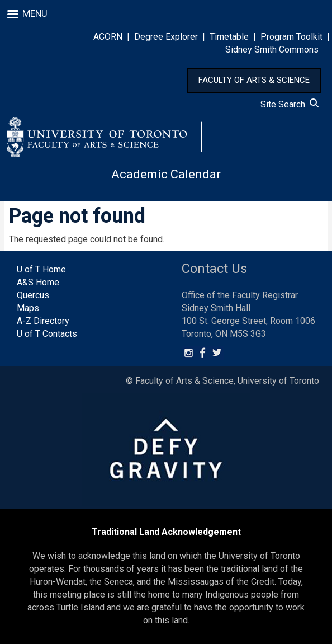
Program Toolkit (291, 37)
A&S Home (38, 282)
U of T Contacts (47, 334)
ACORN (108, 37)
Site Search (290, 104)
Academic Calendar (166, 174)
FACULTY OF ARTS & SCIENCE (254, 80)
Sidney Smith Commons (272, 50)
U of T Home (41, 269)
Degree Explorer (166, 37)
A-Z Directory (43, 321)
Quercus (33, 295)
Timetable (229, 37)
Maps (28, 308)
